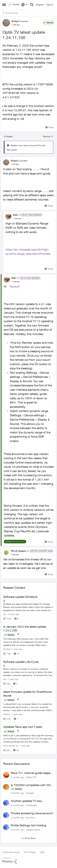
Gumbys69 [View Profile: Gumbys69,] (31, 805)
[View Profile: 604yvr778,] (6, 775)
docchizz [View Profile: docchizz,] (30, 817)
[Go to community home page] (14, 5)
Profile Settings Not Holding (28, 825)
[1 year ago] (17, 649)
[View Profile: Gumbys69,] (6, 803)
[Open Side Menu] (4, 5)
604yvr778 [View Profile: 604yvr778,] (31, 777)
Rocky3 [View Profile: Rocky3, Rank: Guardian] (15, 21)
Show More (29, 838)
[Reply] (50, 127)
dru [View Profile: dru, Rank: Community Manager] (5, 614)
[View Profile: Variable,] (6, 787)
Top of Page (30, 852)
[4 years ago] (13, 614)
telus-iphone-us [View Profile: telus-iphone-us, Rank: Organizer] (11, 746)
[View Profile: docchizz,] (6, 815)
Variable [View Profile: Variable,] (30, 793)
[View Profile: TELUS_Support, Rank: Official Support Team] (6, 553)
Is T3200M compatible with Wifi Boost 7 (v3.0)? (31, 785)
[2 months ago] (17, 777)
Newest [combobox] (48, 137)
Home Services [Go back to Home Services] (10, 13)
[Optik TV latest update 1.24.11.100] (15, 164)
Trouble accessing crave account (32, 813)
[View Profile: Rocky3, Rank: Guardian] (6, 23)
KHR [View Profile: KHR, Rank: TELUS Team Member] (15, 215)
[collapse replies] (28, 158)
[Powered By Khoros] (28, 861)
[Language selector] (24, 5)
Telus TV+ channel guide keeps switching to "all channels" (31, 773)
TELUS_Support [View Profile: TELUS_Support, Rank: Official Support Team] (18, 551)
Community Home (11, 852)
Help (42, 852)
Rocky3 (15, 286)
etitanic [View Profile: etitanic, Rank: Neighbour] (7, 714)
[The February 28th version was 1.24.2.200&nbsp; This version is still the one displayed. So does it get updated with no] (28, 642)
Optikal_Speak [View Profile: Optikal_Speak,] (33, 830)
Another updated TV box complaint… (26, 801)
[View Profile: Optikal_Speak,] (6, 827)
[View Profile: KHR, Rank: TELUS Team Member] (8, 217)
